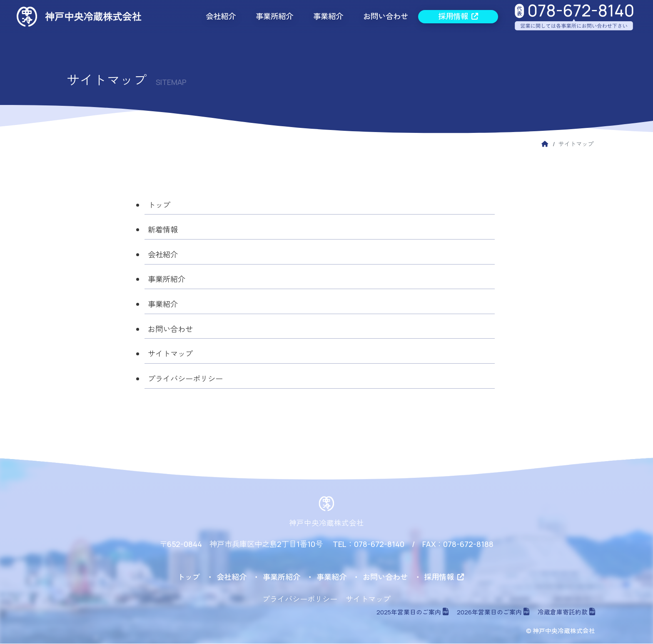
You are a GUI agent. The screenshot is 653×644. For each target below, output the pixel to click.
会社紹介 (221, 16)
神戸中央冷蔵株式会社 (326, 523)
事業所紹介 (274, 16)
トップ (159, 205)
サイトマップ (170, 354)
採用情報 (458, 16)
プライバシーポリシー (185, 379)
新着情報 (163, 230)
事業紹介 (328, 16)
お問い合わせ (386, 16)
